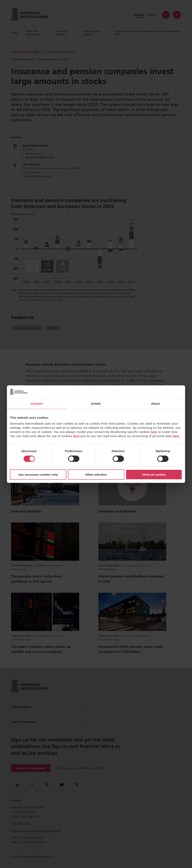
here (154, 432)
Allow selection (96, 475)
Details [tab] (96, 403)
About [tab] (155, 403)
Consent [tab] (37, 403)
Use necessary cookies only (38, 475)
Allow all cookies (154, 475)
